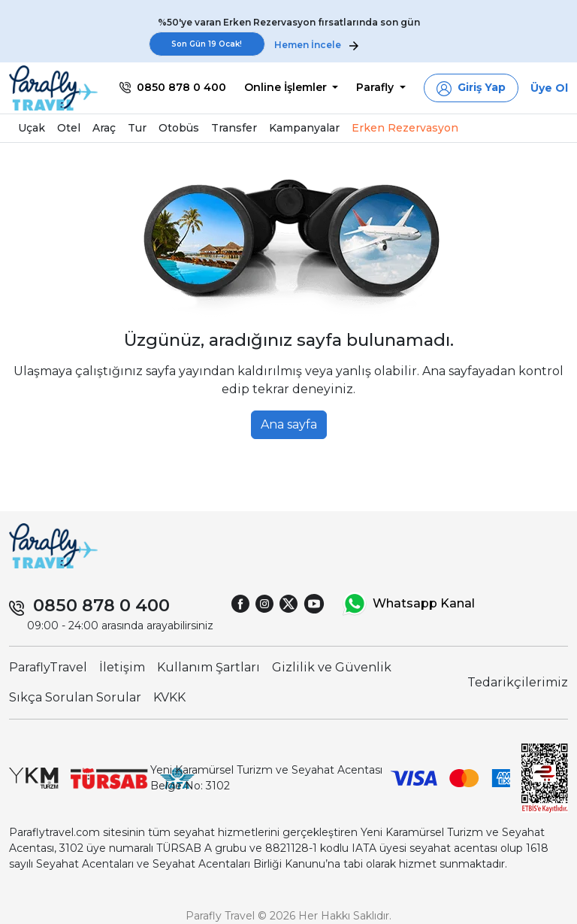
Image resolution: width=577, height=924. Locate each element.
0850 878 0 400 (101, 605)
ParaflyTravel (48, 667)
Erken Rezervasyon (405, 128)
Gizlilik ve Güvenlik (332, 667)
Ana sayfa (289, 424)
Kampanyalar (304, 128)
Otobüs (179, 128)
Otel (69, 128)
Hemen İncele (316, 45)
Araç (104, 128)
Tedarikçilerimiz (518, 682)
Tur (137, 128)
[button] (471, 88)
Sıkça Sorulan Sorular (75, 697)
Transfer (234, 128)
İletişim (122, 667)
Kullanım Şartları (208, 667)
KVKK (169, 697)
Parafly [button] (376, 87)
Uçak (32, 128)
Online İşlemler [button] (287, 87)
